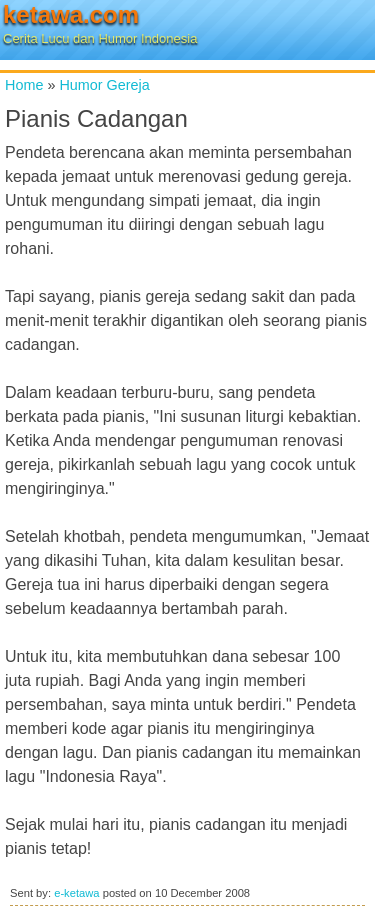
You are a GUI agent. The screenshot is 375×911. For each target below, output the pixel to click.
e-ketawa (76, 893)
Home (24, 85)
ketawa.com (71, 14)
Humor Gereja (104, 85)
